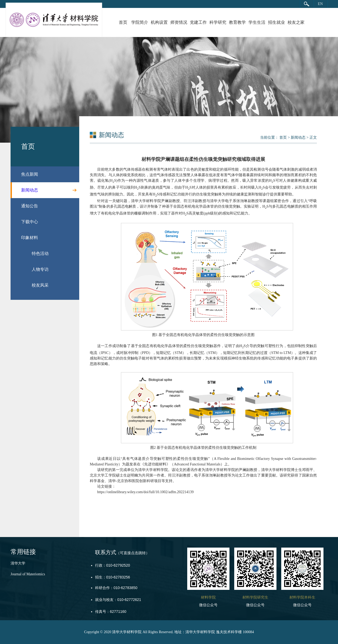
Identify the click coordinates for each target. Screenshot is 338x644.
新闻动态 (298, 137)
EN (320, 4)
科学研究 (218, 22)
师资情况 (179, 22)
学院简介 (140, 22)
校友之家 (296, 22)
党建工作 (198, 22)
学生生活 (257, 22)
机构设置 (159, 22)
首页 (123, 22)
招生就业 (276, 22)
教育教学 (237, 22)
